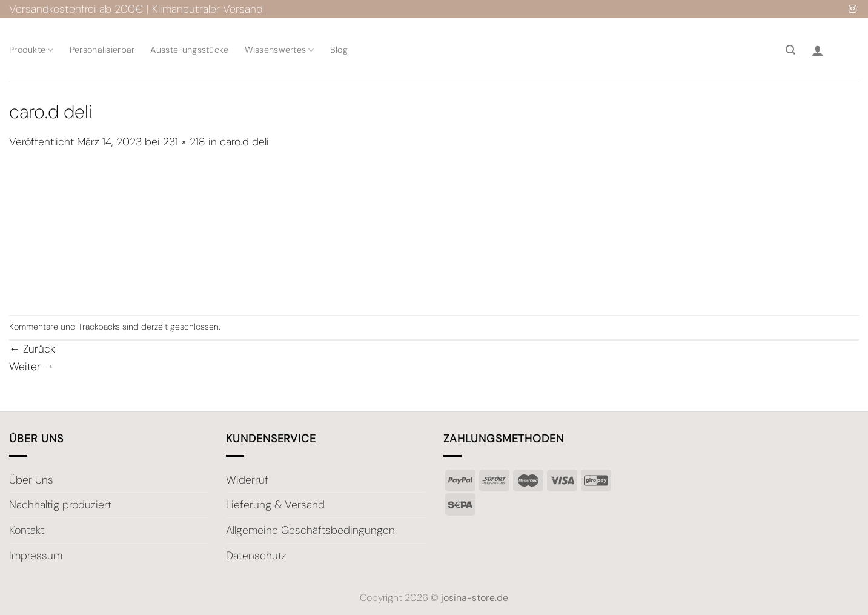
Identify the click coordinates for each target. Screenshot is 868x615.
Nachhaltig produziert (60, 505)
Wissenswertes (280, 50)
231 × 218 (184, 142)
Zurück (32, 349)
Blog (339, 50)
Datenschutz (256, 556)
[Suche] (790, 50)
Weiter (32, 367)
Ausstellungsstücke (189, 50)
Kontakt (27, 530)
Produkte (31, 50)
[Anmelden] (818, 50)
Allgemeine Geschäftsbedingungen (310, 530)
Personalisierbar (102, 50)
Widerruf (247, 480)
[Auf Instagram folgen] (853, 9)
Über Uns (31, 480)
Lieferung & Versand (275, 505)
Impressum (36, 556)
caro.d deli (244, 142)
